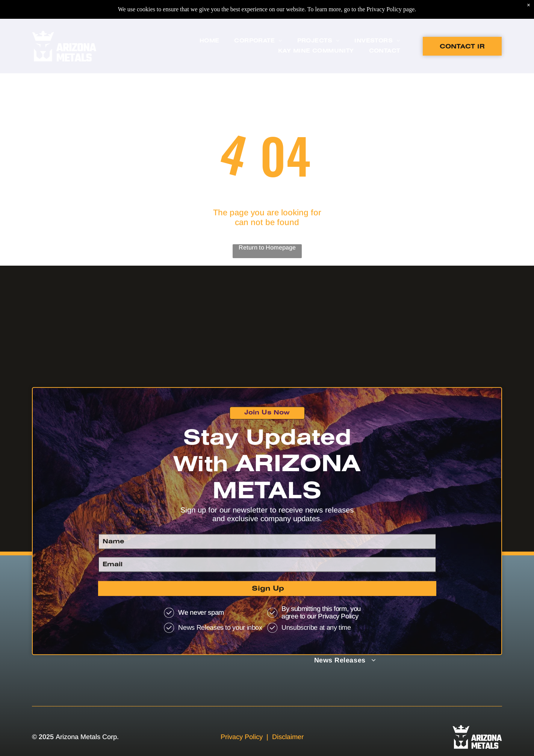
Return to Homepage (267, 247)
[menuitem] (210, 22)
